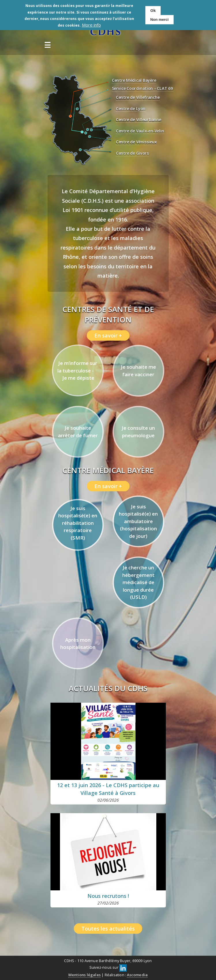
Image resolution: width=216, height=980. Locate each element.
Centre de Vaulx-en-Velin (140, 131)
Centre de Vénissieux (136, 142)
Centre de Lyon (130, 109)
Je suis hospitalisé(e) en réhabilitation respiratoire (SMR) (78, 523)
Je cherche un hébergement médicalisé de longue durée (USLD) (138, 582)
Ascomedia (137, 975)
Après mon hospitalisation (78, 644)
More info (91, 25)
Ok (153, 10)
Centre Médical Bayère (134, 81)
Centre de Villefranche (138, 98)
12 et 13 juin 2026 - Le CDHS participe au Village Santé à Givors (108, 789)
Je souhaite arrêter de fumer (78, 432)
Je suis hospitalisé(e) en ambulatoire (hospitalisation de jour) (138, 521)
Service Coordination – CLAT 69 (142, 89)
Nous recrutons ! (108, 896)
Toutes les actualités (108, 929)
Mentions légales (84, 975)
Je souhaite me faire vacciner (138, 371)
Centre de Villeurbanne (138, 120)
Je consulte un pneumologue (138, 432)
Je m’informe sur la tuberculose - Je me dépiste (78, 370)
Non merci (159, 19)
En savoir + (108, 335)
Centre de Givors (132, 153)
